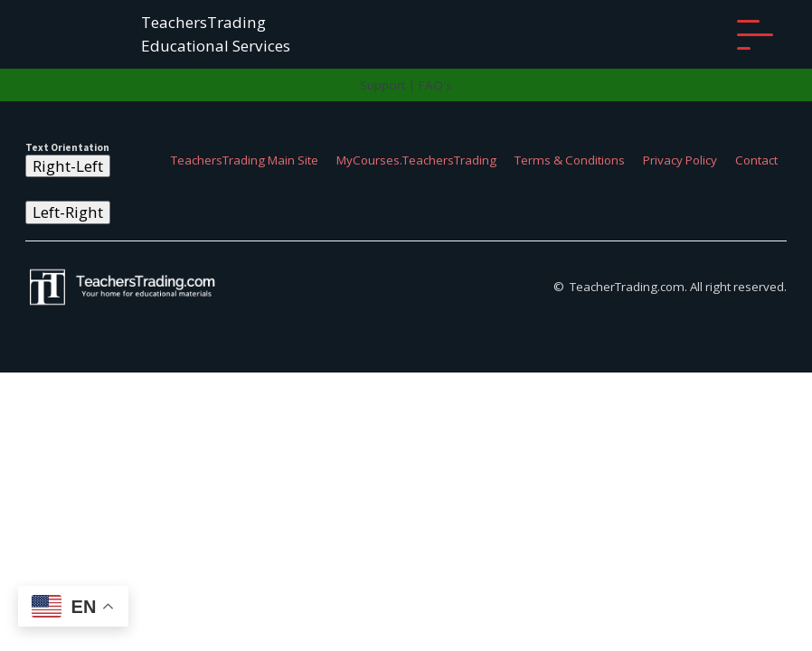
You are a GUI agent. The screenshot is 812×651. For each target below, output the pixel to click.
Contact (756, 160)
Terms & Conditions (570, 160)
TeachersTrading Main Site (245, 160)
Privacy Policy (680, 160)
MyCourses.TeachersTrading (416, 160)
